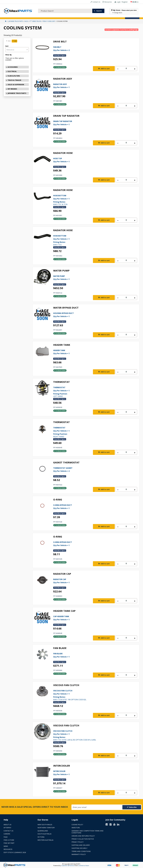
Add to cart (105, 69)
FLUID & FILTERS (28, 16)
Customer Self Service (68, 866)
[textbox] (65, 8)
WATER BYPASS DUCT (66, 308)
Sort (7, 46)
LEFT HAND (91, 392)
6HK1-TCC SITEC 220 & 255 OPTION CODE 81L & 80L (91, 735)
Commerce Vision (84, 866)
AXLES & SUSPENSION (53, 16)
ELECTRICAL (18, 16)
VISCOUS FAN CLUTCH (66, 685)
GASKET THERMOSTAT (66, 463)
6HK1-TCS (91, 240)
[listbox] (17, 50)
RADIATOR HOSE (63, 153)
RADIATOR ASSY (63, 79)
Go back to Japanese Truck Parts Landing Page (121, 30)
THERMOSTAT (61, 382)
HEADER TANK (62, 345)
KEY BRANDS (64, 16)
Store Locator (82, 16)
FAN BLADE (60, 648)
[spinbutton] (126, 69)
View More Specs (60, 55)
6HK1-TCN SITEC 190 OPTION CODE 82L (91, 695)
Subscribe (133, 807)
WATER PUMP (61, 271)
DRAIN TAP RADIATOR (66, 116)
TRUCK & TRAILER (40, 16)
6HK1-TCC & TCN (91, 200)
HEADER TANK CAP (64, 611)
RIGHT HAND (91, 432)
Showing (13, 35)
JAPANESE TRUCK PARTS (17, 93)
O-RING (58, 500)
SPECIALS (73, 16)
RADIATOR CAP (62, 574)
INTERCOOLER (62, 766)
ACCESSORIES (9, 16)
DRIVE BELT (60, 42)
